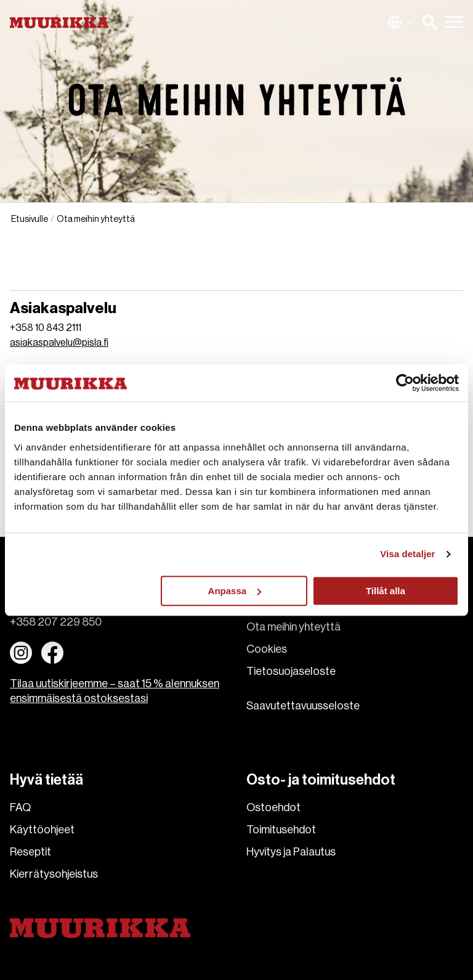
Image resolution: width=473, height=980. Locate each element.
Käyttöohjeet (42, 830)
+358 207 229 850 (56, 622)
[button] (430, 22)
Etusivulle (30, 219)
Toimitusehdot (281, 830)
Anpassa (235, 591)
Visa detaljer (407, 554)
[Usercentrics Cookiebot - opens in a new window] (405, 383)
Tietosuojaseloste (291, 671)
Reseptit (30, 852)
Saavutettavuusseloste (303, 706)
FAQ (20, 807)
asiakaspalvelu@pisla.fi (59, 343)
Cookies (267, 649)
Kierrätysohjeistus (54, 874)
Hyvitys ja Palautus (291, 852)
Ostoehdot (273, 807)
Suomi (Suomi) (402, 22)
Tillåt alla (386, 591)
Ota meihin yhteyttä (293, 627)
